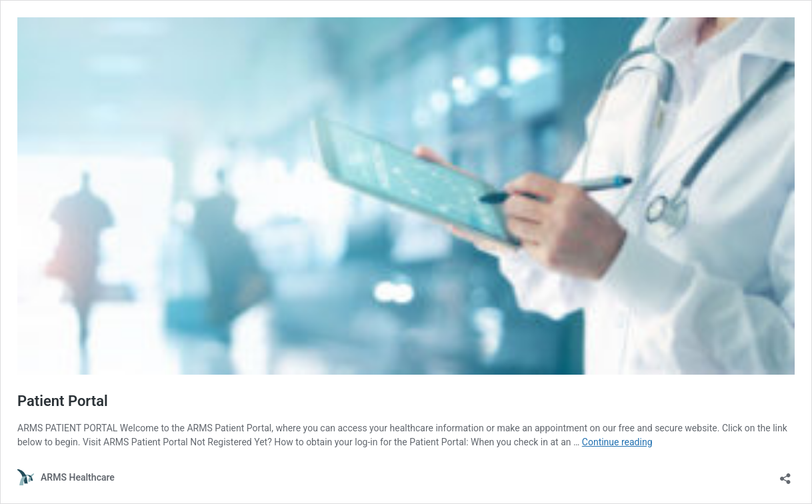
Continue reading (617, 442)
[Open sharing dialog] (785, 474)
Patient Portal (63, 401)
